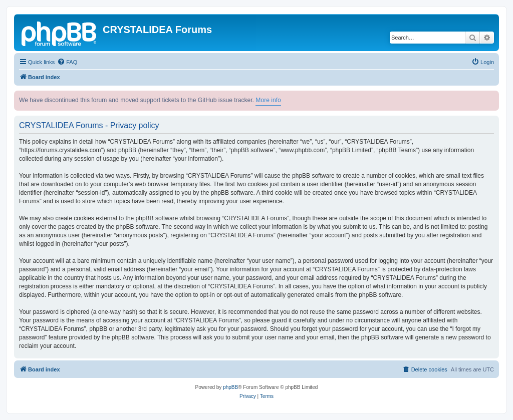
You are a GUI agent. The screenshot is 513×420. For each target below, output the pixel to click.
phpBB (230, 387)
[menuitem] (67, 62)
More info (268, 100)
